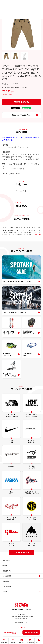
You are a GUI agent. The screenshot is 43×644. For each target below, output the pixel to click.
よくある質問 (7, 576)
